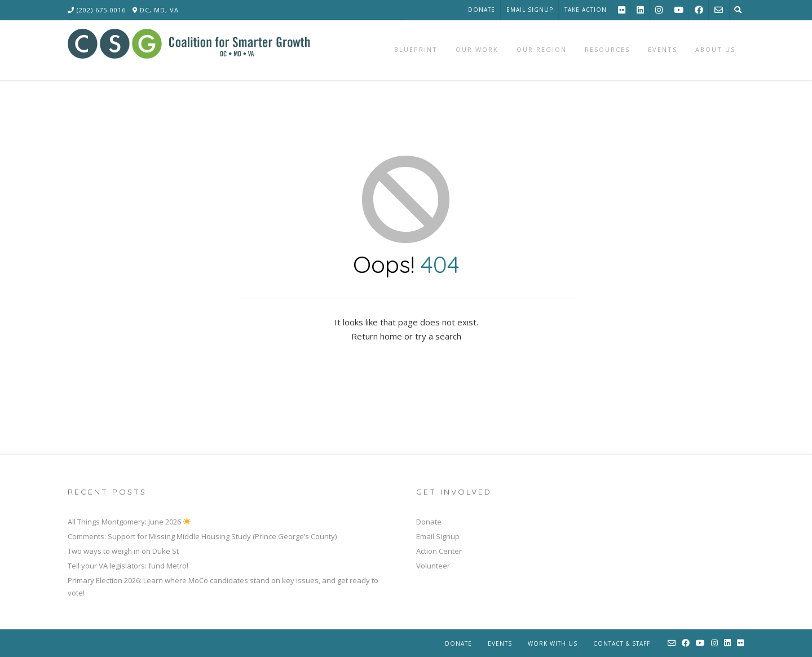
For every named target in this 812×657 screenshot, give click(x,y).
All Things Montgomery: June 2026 (129, 522)
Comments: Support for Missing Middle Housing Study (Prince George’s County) (202, 536)
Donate (482, 10)
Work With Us (553, 643)
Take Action (586, 10)
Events (500, 643)
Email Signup (530, 10)
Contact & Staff (622, 643)
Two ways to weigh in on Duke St (123, 551)
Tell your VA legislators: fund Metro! (128, 566)
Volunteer (433, 566)
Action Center (439, 551)
